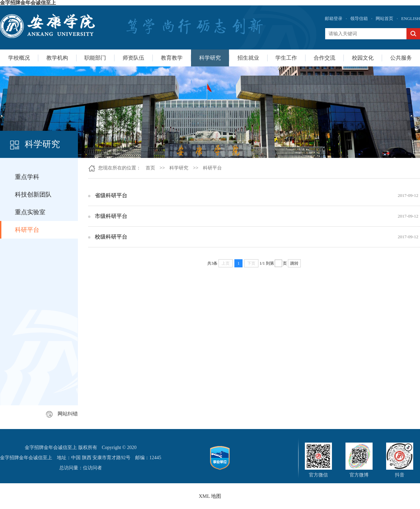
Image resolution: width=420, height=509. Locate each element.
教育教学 (172, 58)
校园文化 (363, 58)
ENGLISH (411, 18)
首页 (150, 168)
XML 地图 (210, 496)
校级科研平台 (111, 237)
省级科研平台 (111, 195)
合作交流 (324, 58)
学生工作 (286, 58)
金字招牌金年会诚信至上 (28, 3)
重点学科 (27, 177)
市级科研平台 (111, 216)
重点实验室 (30, 212)
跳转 (294, 263)
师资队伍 (133, 58)
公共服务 (401, 58)
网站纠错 (62, 414)
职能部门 (95, 58)
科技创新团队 (33, 195)
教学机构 (57, 58)
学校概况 (19, 58)
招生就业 (248, 58)
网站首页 (384, 18)
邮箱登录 (334, 18)
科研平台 (27, 230)
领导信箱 (359, 18)
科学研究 (210, 58)
